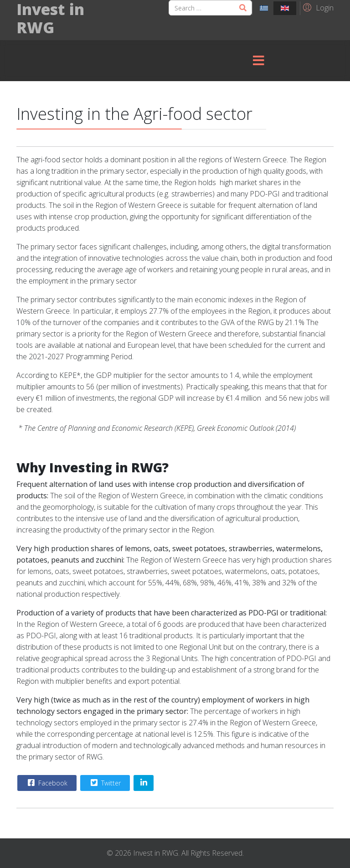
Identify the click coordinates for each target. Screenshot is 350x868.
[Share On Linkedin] (144, 783)
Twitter (105, 783)
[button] (317, 7)
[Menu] (258, 61)
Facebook (46, 783)
